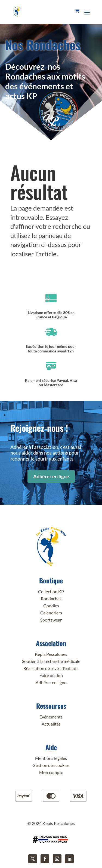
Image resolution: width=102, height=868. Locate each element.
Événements (51, 717)
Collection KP (51, 591)
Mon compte (51, 772)
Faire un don (51, 675)
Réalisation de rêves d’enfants (51, 668)
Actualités (51, 724)
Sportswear (51, 620)
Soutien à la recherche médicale (51, 661)
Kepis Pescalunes (51, 654)
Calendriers (51, 613)
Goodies (51, 606)
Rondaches (51, 599)
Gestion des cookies (51, 765)
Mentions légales (51, 758)
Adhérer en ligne (51, 476)
